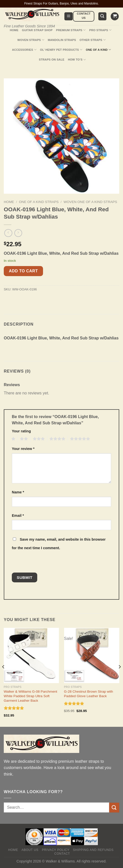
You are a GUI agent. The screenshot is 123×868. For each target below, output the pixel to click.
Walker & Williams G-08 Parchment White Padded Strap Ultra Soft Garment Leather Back (31, 696)
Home (14, 30)
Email (18, 516)
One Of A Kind (98, 50)
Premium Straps (71, 30)
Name (18, 492)
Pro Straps (100, 30)
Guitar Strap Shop (37, 30)
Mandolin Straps (62, 40)
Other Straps (93, 40)
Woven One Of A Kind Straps (90, 202)
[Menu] (69, 16)
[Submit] (114, 808)
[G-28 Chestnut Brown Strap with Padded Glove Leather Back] (92, 655)
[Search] (102, 16)
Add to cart (23, 271)
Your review (23, 449)
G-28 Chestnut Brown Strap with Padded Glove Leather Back (88, 694)
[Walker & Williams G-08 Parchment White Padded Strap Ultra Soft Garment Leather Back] (31, 655)
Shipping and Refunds (93, 850)
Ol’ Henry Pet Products (61, 50)
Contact (62, 854)
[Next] (119, 677)
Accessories (24, 50)
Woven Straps (31, 40)
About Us (30, 850)
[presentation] (46, 562)
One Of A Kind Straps (39, 202)
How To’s (77, 60)
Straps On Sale (52, 60)
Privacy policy (56, 850)
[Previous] (4, 677)
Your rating (21, 431)
